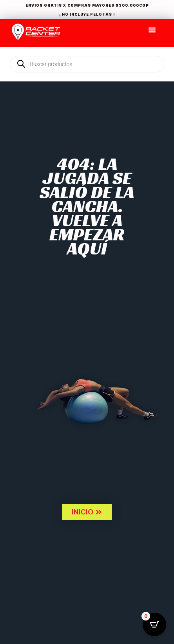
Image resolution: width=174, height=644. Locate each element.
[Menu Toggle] (152, 30)
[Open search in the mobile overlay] (87, 51)
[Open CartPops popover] (154, 624)
